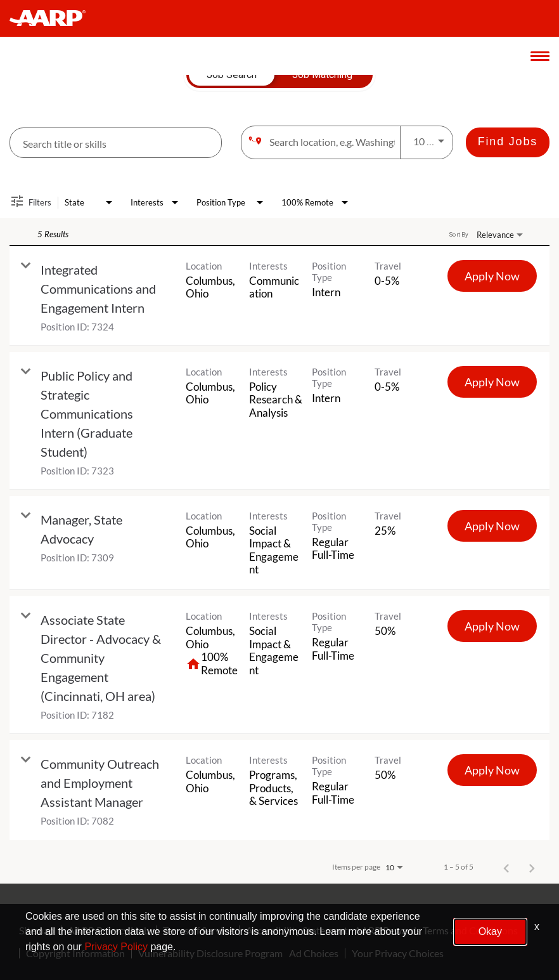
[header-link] (54, 18)
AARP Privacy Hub (109, 931)
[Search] (508, 142)
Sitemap (37, 931)
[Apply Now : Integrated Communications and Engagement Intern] (492, 276)
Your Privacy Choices (398, 953)
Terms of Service (198, 931)
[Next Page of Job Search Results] (532, 867)
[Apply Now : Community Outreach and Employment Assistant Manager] (492, 770)
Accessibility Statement (297, 931)
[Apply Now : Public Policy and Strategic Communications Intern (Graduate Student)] (492, 382)
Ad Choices (314, 953)
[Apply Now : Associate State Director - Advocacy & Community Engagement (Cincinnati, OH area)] (492, 626)
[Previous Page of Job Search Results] (506, 867)
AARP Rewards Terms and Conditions (436, 931)
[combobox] (116, 143)
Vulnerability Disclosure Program (210, 953)
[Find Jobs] (508, 142)
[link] (279, 296)
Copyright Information (75, 953)
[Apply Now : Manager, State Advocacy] (492, 526)
